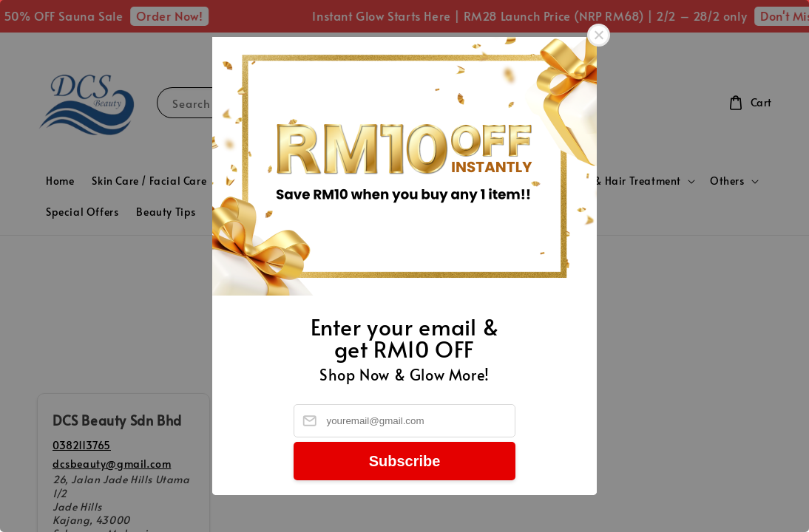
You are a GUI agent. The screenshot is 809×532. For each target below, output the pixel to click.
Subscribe (405, 461)
